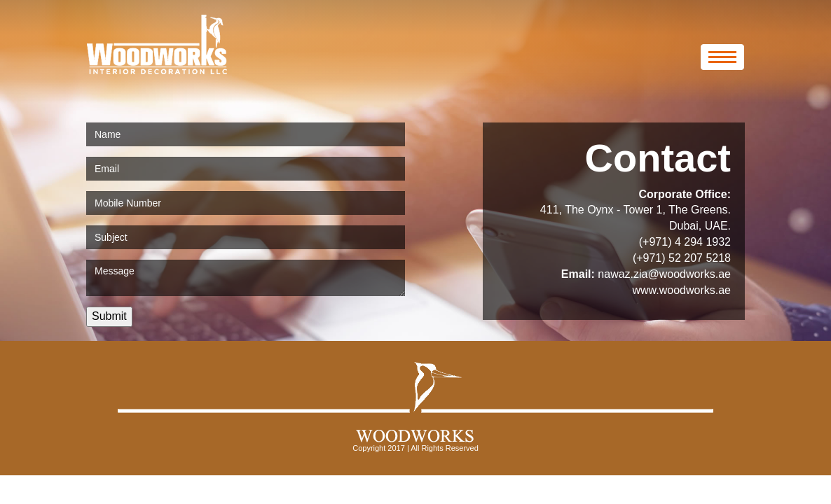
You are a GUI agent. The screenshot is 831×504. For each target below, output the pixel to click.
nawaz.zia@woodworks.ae (664, 274)
